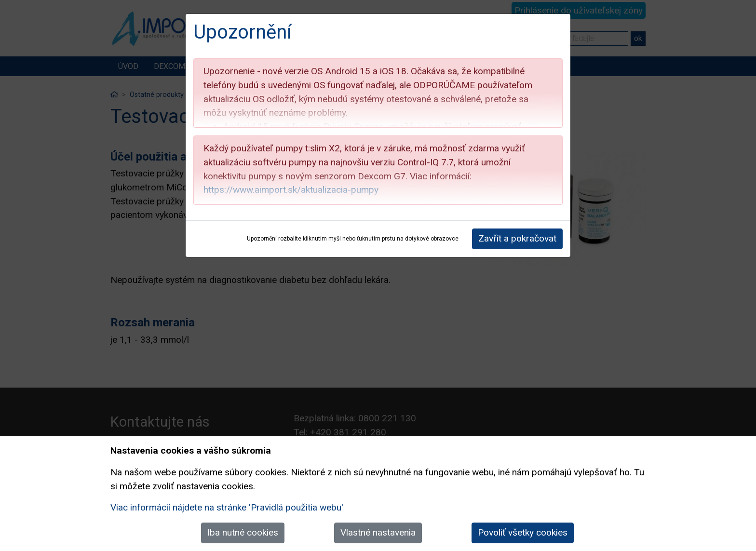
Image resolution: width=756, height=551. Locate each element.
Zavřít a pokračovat (517, 238)
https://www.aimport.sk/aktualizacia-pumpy (291, 190)
